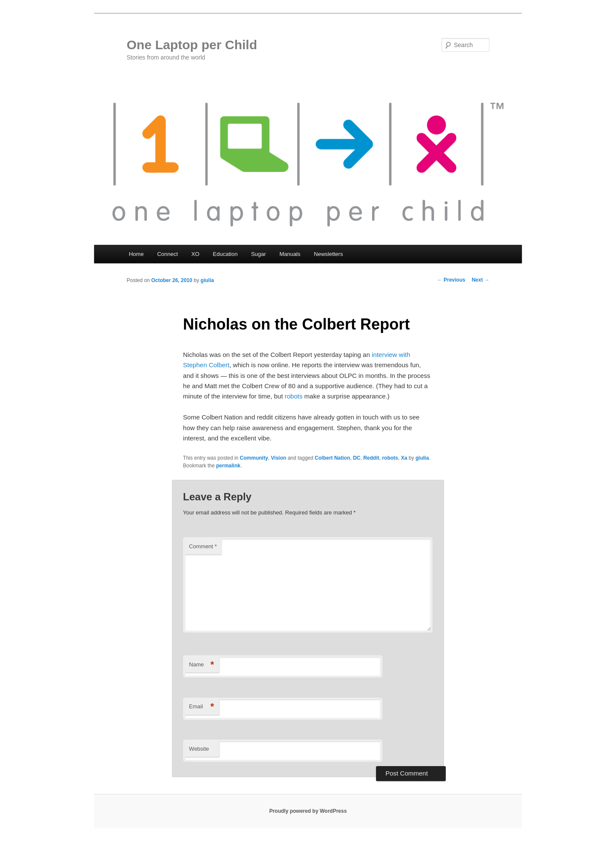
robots (293, 396)
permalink (228, 466)
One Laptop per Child (192, 45)
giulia (207, 280)
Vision (278, 458)
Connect (167, 254)
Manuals (290, 254)
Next (481, 280)
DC (357, 458)
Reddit (371, 458)
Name (202, 665)
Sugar (259, 254)
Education (225, 254)
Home (136, 254)
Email (202, 707)
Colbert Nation (333, 458)
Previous (451, 280)
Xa (404, 458)
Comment (203, 546)
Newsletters (329, 254)
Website (199, 749)
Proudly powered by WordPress (308, 811)
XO (195, 254)
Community (254, 458)
